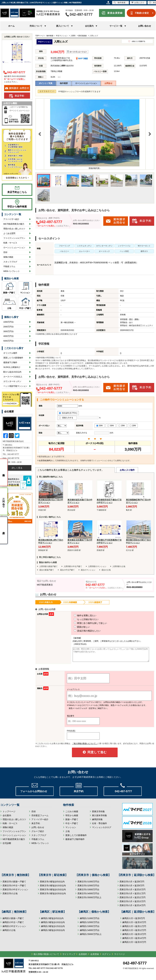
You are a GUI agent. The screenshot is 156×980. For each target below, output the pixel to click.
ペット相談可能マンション (15, 386)
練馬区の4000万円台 (90, 933)
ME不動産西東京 (45, 585)
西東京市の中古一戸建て (14, 888)
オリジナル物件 (10, 353)
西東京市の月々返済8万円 (132, 884)
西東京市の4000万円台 (88, 896)
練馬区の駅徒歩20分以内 (53, 933)
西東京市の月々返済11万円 (133, 896)
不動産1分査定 (142, 13)
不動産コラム (9, 266)
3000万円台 (9, 331)
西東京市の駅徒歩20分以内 (53, 896)
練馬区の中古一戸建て (13, 925)
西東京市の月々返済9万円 (132, 888)
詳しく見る (17, 468)
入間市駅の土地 (119, 566)
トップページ (9, 814)
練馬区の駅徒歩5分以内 (52, 921)
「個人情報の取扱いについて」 (85, 746)
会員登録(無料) (45, 461)
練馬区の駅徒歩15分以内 (53, 929)
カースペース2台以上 (13, 377)
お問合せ (108, 83)
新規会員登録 (115, 13)
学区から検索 (72, 818)
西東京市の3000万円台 (88, 892)
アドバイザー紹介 (11, 219)
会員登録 (95, 957)
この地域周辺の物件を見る (62, 60)
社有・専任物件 (99, 826)
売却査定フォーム (40, 818)
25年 (122, 426)
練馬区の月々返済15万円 (134, 945)
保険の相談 (8, 257)
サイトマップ (69, 957)
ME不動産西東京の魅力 (14, 224)
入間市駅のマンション (97, 566)
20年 (133, 426)
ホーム (11, 26)
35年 (100, 426)
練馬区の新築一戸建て (13, 921)
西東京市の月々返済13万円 (133, 904)
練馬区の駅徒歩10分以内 (53, 925)
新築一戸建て (9, 293)
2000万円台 (9, 327)
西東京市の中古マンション (15, 892)
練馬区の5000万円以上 (91, 937)
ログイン (106, 957)
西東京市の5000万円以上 (90, 900)
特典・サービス (10, 243)
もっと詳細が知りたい (81, 619)
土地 (9, 308)
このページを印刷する (19, 107)
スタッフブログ (10, 262)
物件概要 (64, 83)
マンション (25, 293)
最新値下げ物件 (10, 362)
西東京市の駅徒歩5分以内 (52, 884)
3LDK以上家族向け (12, 367)
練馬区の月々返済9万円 (134, 921)
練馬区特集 (97, 822)
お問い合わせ (145, 26)
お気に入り (138, 3)
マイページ (119, 957)
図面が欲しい (76, 627)
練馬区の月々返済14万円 (134, 941)
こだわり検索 (72, 814)
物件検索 (120, 3)
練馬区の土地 (9, 933)
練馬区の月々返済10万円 (134, 925)
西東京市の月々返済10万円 (133, 892)
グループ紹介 (38, 834)
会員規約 (83, 957)
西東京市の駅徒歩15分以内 (53, 892)
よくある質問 (9, 233)
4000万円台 (9, 336)
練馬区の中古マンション (14, 929)
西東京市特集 (98, 814)
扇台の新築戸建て (47, 570)
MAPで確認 (82, 59)
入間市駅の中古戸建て (73, 566)
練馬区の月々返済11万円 (134, 929)
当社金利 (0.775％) (68, 413)
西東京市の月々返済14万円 (133, 908)
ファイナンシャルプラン (14, 238)
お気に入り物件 (127, 470)
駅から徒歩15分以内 (12, 372)
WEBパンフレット (12, 271)
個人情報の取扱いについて (46, 957)
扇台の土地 (106, 570)
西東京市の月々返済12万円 (133, 900)
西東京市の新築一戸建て (14, 884)
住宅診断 (7, 846)
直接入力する (67, 418)
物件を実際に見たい (80, 615)
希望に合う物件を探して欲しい (85, 623)
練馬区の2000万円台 (90, 925)
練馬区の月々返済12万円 (134, 933)
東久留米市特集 (99, 818)
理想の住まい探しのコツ (14, 229)
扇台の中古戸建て (67, 570)
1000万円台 (9, 322)
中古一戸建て (25, 308)
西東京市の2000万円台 (88, 888)
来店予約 (36, 826)
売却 (5, 252)
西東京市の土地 (10, 896)
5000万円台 (9, 341)
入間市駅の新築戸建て (48, 566)
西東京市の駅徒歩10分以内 (53, 888)
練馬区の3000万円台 (90, 929)
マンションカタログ (102, 830)
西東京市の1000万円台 (88, 884)
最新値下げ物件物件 (75, 842)
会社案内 (7, 818)
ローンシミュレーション (86, 83)
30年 (111, 426)
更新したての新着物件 (13, 358)
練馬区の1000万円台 (90, 921)
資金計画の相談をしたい (82, 631)
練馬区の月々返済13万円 (134, 937)
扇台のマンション (88, 570)
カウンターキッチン (12, 381)
